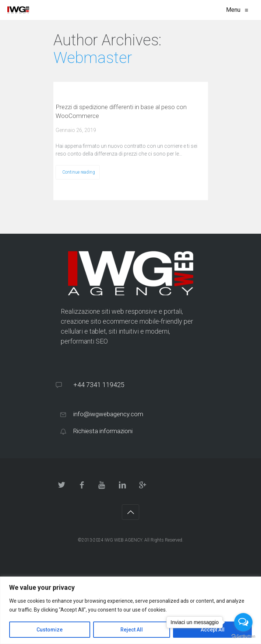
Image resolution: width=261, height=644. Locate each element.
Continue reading (79, 172)
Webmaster (93, 58)
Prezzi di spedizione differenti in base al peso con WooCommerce (121, 111)
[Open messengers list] (243, 622)
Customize (50, 630)
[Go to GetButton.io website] (243, 636)
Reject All (132, 630)
